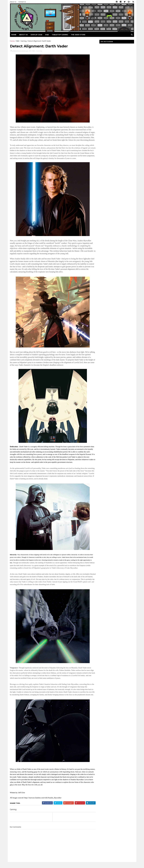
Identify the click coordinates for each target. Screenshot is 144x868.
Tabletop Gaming (60, 35)
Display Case (37, 35)
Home (14, 35)
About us (24, 35)
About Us (13, 2)
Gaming (24, 41)
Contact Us (22, 2)
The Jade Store (78, 35)
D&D (47, 35)
